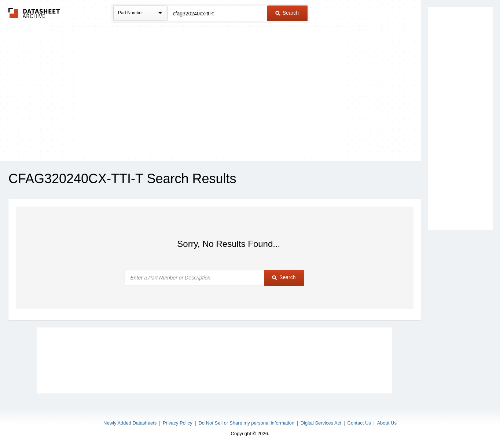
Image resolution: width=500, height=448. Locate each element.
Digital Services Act (321, 423)
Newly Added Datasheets (130, 423)
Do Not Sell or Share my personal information (246, 423)
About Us (387, 423)
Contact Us (359, 423)
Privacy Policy (178, 423)
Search (287, 13)
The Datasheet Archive (34, 13)
